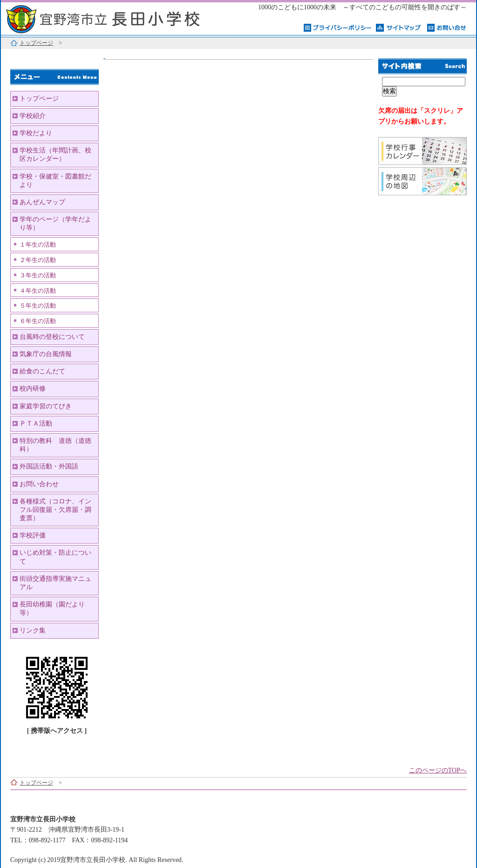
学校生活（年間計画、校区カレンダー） (55, 155)
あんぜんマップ (42, 202)
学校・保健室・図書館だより (55, 181)
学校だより (36, 133)
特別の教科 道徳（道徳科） (55, 445)
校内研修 (33, 389)
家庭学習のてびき (46, 406)
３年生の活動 (38, 276)
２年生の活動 (38, 260)
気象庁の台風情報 (46, 354)
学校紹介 (33, 116)
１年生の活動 (38, 245)
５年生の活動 (38, 306)
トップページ (36, 43)
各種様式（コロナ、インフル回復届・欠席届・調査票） (55, 510)
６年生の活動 (38, 321)
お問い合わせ (39, 484)
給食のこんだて (42, 371)
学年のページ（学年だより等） (55, 224)
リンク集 (33, 630)
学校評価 (33, 535)
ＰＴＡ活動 (36, 424)
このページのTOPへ (438, 770)
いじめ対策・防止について (55, 557)
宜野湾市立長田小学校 (117, 17)
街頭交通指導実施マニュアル (55, 583)
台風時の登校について (52, 337)
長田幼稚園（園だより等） (52, 609)
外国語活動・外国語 (49, 466)
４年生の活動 (38, 291)
